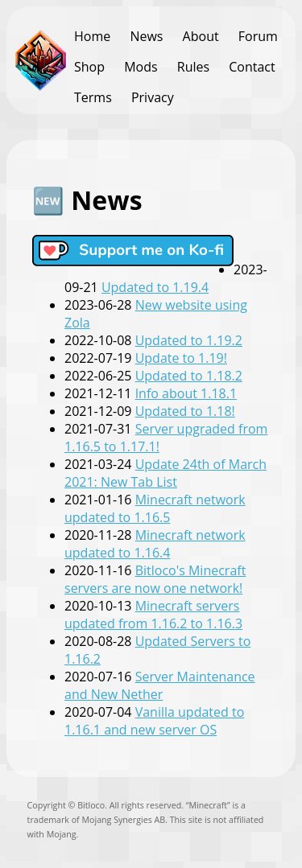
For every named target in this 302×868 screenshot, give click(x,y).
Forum (258, 36)
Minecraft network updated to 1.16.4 (155, 544)
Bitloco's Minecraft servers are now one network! (155, 579)
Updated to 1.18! (185, 411)
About (201, 36)
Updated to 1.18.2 (189, 376)
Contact (252, 67)
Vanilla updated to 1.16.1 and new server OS (154, 721)
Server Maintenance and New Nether (160, 685)
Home (92, 36)
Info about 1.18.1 (186, 393)
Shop (89, 67)
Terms (93, 97)
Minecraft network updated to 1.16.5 (155, 508)
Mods (141, 67)
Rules (193, 67)
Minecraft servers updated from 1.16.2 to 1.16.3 (153, 615)
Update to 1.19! (181, 358)
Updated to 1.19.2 (189, 340)
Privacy (153, 97)
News (146, 36)
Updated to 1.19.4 (155, 287)
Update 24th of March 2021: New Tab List (165, 473)
